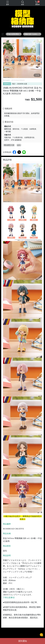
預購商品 (7, 84)
